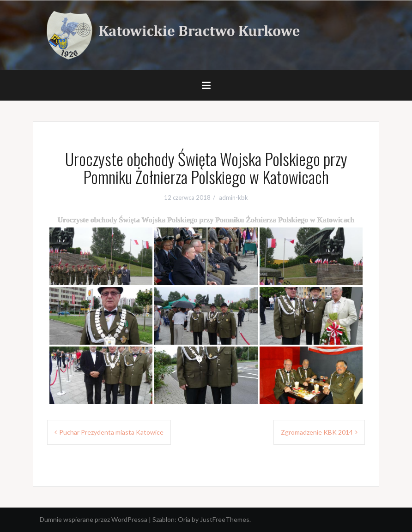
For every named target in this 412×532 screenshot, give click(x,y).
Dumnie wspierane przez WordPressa (94, 519)
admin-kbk (233, 197)
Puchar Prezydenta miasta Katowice (111, 432)
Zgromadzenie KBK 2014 (317, 432)
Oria (184, 519)
